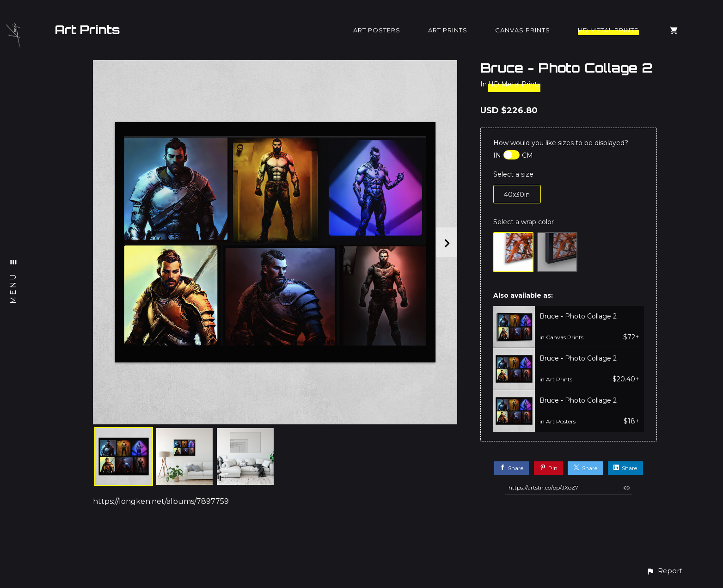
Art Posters (377, 30)
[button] (664, 571)
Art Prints (87, 30)
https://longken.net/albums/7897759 (161, 501)
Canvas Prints (523, 30)
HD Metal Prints (608, 30)
